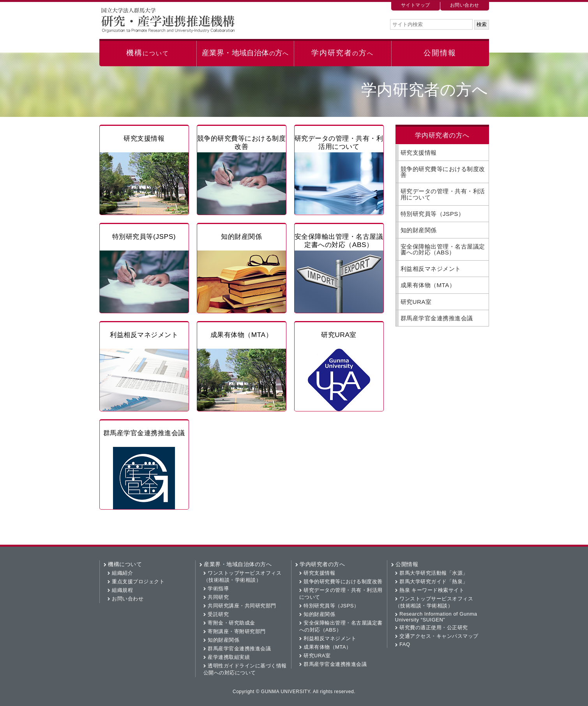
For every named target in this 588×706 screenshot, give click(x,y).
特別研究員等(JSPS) (144, 237)
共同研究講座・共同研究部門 (242, 606)
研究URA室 (339, 335)
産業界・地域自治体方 (245, 53)
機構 (147, 53)
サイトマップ (416, 5)
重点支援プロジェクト (138, 582)
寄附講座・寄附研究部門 (237, 631)
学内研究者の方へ (322, 564)
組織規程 (122, 590)
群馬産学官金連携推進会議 (144, 433)
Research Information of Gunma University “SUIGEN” (436, 617)
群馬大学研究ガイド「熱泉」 (434, 582)
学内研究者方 (342, 53)
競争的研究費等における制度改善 (242, 142)
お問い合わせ (465, 5)
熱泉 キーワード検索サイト (432, 590)
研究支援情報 (144, 138)
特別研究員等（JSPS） (433, 214)
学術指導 (218, 589)
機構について (125, 564)
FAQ (405, 644)
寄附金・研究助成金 (231, 623)
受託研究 (218, 614)
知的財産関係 (241, 237)
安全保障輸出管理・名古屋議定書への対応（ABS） (339, 241)
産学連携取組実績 (229, 657)
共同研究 (218, 597)
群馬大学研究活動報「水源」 (434, 573)
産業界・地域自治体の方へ (238, 564)
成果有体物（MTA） (241, 335)
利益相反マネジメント (144, 335)
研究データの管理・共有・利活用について (339, 142)
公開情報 (440, 53)
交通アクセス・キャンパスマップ (439, 636)
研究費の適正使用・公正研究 (434, 627)
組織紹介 (122, 573)
